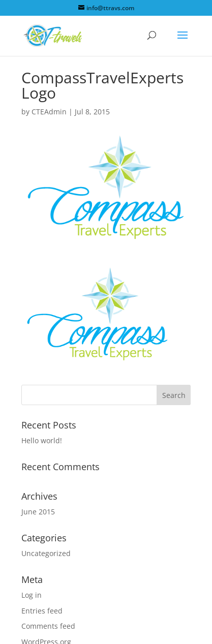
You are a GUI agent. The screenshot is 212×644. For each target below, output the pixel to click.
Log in (32, 595)
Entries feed (42, 611)
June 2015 (38, 512)
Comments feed (48, 626)
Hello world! (42, 440)
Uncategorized (46, 553)
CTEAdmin (49, 112)
